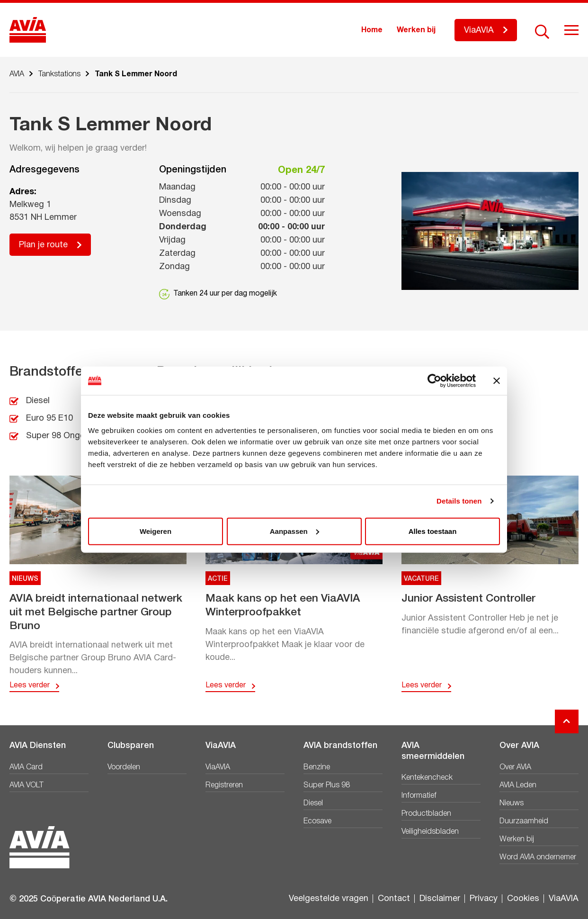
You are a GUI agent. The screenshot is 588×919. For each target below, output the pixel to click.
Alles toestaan (433, 531)
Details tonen (459, 501)
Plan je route (43, 245)
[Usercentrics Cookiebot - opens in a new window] (434, 381)
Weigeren (156, 531)
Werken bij (416, 30)
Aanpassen (294, 531)
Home (372, 30)
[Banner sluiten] (497, 381)
